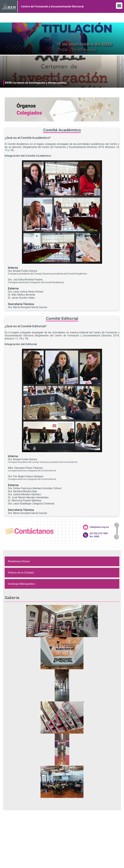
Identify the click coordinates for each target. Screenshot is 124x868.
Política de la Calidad (21, 573)
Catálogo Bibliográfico (21, 584)
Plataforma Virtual (19, 561)
